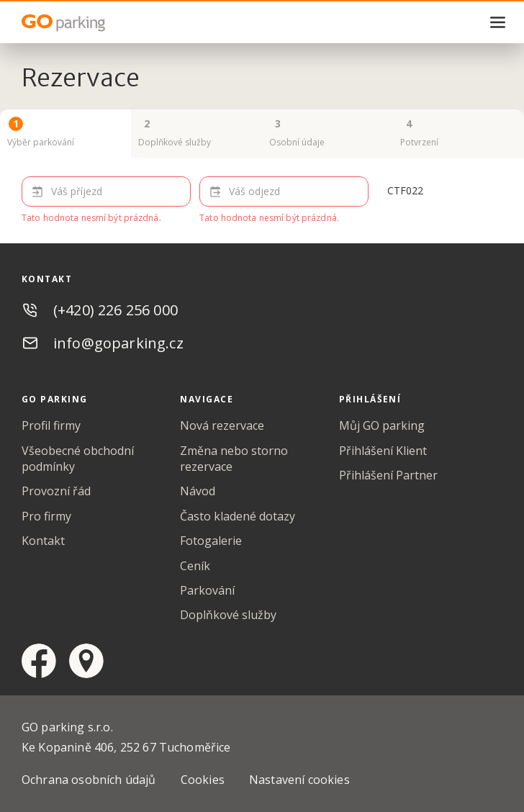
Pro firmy (46, 516)
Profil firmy (51, 425)
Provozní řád (56, 491)
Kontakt (43, 541)
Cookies (203, 780)
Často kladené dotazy (238, 516)
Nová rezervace (222, 425)
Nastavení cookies (299, 780)
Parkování (207, 590)
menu (498, 22)
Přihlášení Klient (383, 451)
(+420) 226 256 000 (116, 310)
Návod (198, 491)
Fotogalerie (211, 541)
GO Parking (94, 23)
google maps (86, 661)
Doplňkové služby (228, 615)
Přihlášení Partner (388, 475)
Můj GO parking (382, 425)
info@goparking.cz (118, 343)
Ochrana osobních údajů (89, 780)
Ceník (195, 566)
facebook (39, 661)
